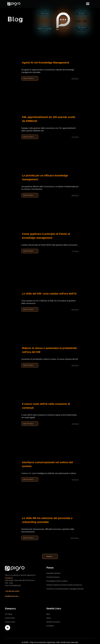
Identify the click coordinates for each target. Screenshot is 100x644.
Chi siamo (9, 614)
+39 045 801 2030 (12, 591)
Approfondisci (28, 78)
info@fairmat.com (12, 596)
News (49, 618)
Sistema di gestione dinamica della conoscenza (64, 585)
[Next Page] (50, 556)
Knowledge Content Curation (57, 581)
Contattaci (50, 626)
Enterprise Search (53, 577)
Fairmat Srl (9, 578)
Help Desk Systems (53, 573)
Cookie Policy (10, 618)
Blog (48, 614)
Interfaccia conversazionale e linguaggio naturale (65, 589)
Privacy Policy (10, 622)
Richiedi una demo (53, 622)
